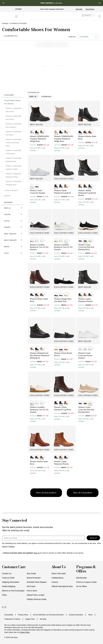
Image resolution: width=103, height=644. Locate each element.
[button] (13, 95)
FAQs (4, 595)
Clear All (47, 96)
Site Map (43, 619)
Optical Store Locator (36, 595)
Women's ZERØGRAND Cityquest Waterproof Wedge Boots (39, 139)
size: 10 (33, 96)
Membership (81, 578)
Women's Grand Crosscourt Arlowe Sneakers (85, 356)
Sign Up (93, 538)
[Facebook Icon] (6, 607)
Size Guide (31, 574)
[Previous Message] (3, 3)
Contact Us (7, 574)
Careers (55, 582)
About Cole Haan (59, 574)
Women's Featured (19, 23)
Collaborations (58, 578)
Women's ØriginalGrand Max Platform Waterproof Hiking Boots (40, 356)
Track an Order (8, 578)
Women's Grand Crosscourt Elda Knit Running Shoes (86, 247)
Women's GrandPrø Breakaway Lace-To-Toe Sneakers (39, 247)
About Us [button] (59, 567)
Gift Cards (31, 586)
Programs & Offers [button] (86, 569)
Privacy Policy (23, 615)
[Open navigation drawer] (17, 15)
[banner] (51, 66)
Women (5, 23)
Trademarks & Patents (12, 619)
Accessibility (9, 615)
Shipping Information (11, 582)
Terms (90, 615)
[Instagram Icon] (4, 607)
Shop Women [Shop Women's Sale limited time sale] (90, 9)
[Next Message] (100, 3)
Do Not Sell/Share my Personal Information (48, 615)
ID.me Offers (82, 586)
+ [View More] (45, 132)
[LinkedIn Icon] (3, 607)
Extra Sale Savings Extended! (52, 9)
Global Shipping (9, 586)
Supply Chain (30, 619)
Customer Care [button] (14, 567)
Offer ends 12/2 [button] (95, 86)
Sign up (37, 553)
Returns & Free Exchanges (13, 591)
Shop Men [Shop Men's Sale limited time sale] (79, 9)
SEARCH (87, 15)
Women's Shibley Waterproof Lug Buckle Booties (87, 193)
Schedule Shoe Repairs (37, 582)
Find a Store (32, 591)
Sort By (72, 37)
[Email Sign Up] (43, 538)
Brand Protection (34, 578)
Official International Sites (62, 586)
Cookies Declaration (76, 615)
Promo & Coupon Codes (87, 582)
